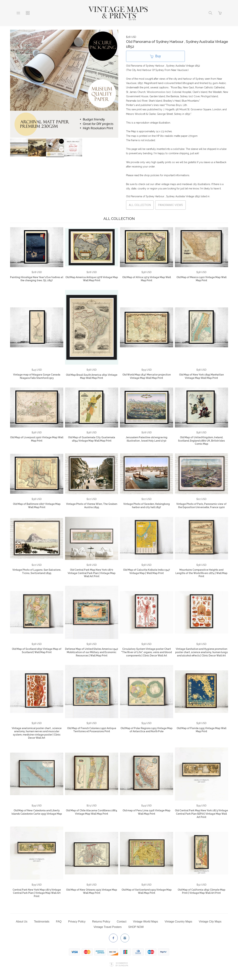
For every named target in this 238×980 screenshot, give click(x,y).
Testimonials (42, 922)
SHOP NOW (136, 927)
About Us (22, 922)
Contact (122, 922)
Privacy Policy (77, 922)
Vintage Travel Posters (108, 927)
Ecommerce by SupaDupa (122, 964)
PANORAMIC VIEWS (170, 205)
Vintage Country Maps (178, 922)
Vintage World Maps (146, 922)
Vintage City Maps (210, 922)
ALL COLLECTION (140, 205)
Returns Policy (101, 922)
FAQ (59, 922)
